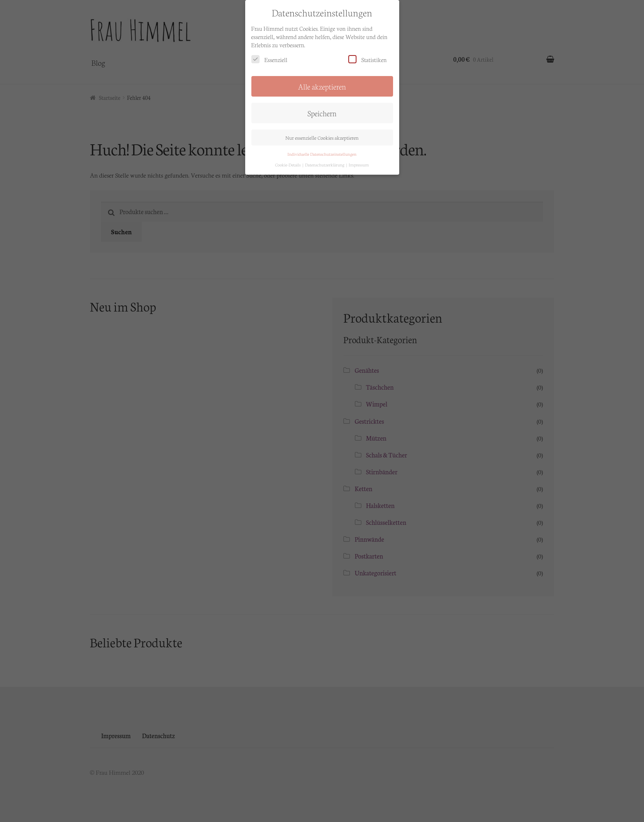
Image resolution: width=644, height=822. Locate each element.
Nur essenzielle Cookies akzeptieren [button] (322, 124)
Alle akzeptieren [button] (322, 73)
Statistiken (368, 46)
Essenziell (269, 46)
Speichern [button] (322, 100)
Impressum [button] (359, 151)
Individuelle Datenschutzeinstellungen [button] (322, 141)
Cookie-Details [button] (289, 151)
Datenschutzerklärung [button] (325, 151)
